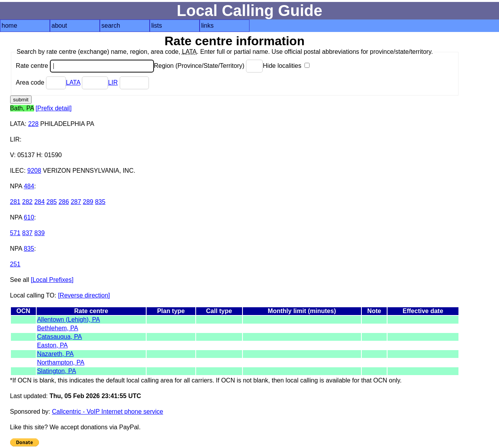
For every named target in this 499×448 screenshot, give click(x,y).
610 (29, 217)
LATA (73, 82)
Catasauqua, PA (59, 337)
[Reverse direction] (84, 295)
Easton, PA (52, 345)
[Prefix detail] (53, 108)
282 (27, 202)
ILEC (17, 171)
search (111, 26)
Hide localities (286, 66)
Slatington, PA (57, 371)
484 (29, 186)
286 (64, 202)
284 (40, 202)
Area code (41, 82)
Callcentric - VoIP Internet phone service (107, 412)
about (59, 26)
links (207, 26)
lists (157, 26)
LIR (113, 82)
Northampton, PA (61, 362)
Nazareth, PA (55, 354)
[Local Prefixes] (52, 280)
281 (15, 202)
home (9, 26)
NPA (16, 186)
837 (27, 233)
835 (100, 202)
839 (40, 233)
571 (15, 233)
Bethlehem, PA (58, 328)
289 (88, 202)
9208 (34, 171)
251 (15, 264)
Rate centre (85, 66)
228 (33, 124)
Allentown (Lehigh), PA (69, 320)
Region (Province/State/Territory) (209, 66)
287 (76, 202)
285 (52, 202)
